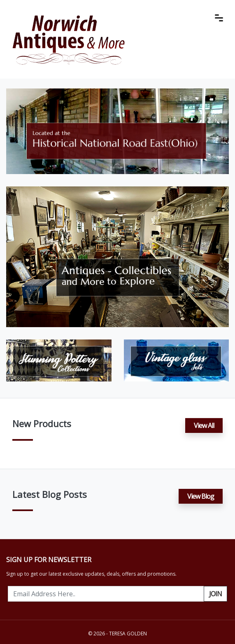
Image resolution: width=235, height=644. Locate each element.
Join (215, 594)
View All (204, 425)
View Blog (201, 496)
